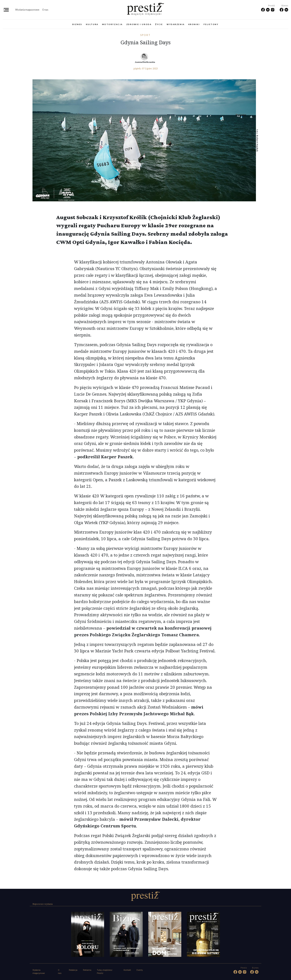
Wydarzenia (176, 24)
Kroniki (194, 24)
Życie (159, 24)
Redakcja (73, 970)
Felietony (211, 24)
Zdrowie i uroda (139, 24)
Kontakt (127, 970)
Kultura (92, 24)
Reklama (87, 970)
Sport (145, 35)
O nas (45, 10)
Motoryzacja (112, 24)
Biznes (77, 24)
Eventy (140, 970)
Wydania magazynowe (27, 10)
